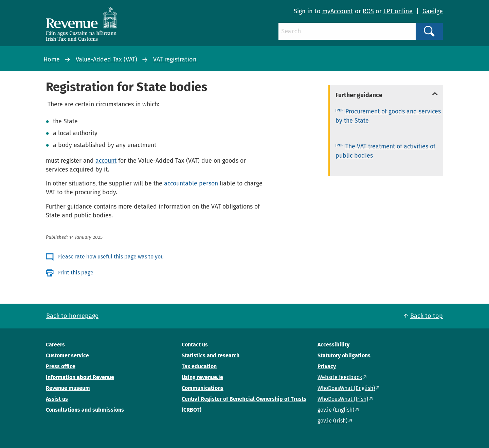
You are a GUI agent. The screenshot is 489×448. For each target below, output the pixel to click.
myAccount (338, 11)
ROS (368, 11)
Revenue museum (68, 388)
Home (52, 59)
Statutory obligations (344, 355)
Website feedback (340, 377)
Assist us (57, 399)
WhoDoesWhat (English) (346, 388)
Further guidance (359, 95)
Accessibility (333, 345)
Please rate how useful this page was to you (111, 257)
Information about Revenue (80, 377)
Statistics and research (211, 355)
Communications (203, 388)
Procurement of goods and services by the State (388, 116)
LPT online (398, 11)
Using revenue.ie (202, 377)
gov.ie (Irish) (332, 421)
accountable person (191, 183)
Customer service (67, 355)
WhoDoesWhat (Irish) (343, 399)
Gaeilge (433, 11)
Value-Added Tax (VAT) (106, 59)
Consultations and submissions (85, 410)
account (106, 161)
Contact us (195, 345)
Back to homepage (72, 316)
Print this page (75, 273)
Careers (55, 345)
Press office (61, 366)
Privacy (327, 366)
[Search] (347, 31)
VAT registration (175, 59)
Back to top (427, 316)
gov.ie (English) (336, 410)
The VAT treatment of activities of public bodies (385, 151)
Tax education (199, 366)
